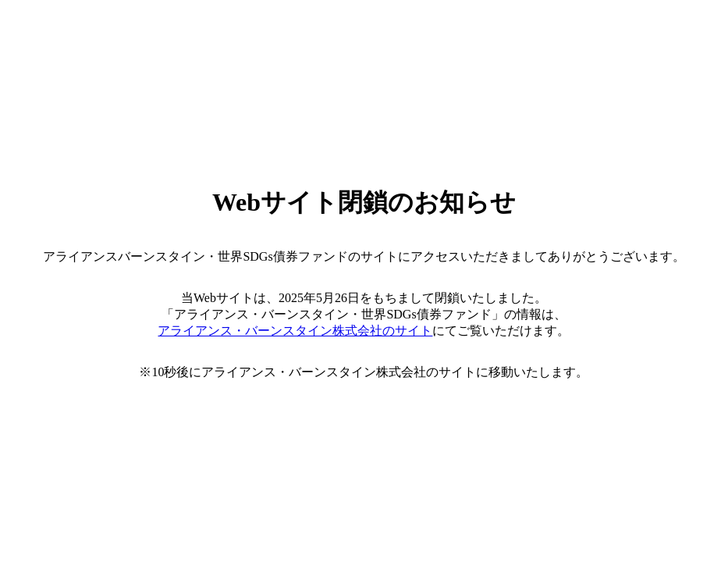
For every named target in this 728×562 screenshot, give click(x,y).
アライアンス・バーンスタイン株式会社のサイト (295, 331)
